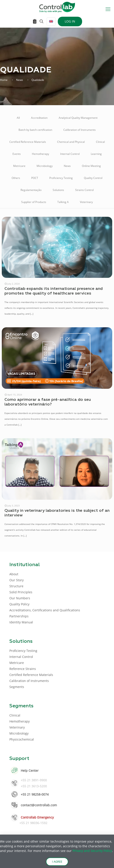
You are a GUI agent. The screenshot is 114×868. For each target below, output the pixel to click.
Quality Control (93, 178)
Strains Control (84, 190)
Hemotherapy (40, 154)
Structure (16, 586)
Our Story (17, 580)
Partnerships (19, 616)
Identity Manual (21, 622)
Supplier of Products (34, 202)
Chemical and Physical (71, 142)
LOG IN (70, 21)
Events (17, 154)
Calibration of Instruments (80, 130)
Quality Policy (19, 604)
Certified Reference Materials (28, 142)
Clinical (100, 142)
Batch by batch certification (35, 130)
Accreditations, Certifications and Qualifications (45, 610)
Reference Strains (23, 669)
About (14, 574)
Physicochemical (22, 739)
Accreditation (39, 118)
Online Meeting (91, 166)
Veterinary (86, 202)
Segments (17, 687)
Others (16, 178)
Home (4, 80)
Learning (96, 154)
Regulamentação (31, 190)
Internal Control (70, 154)
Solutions (58, 190)
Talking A (63, 202)
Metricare (19, 166)
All (18, 118)
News (20, 80)
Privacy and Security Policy (92, 851)
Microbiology (45, 166)
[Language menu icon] (51, 21)
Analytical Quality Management (78, 118)
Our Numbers (20, 598)
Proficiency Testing (61, 178)
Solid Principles (21, 592)
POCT (35, 178)
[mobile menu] (108, 9)
